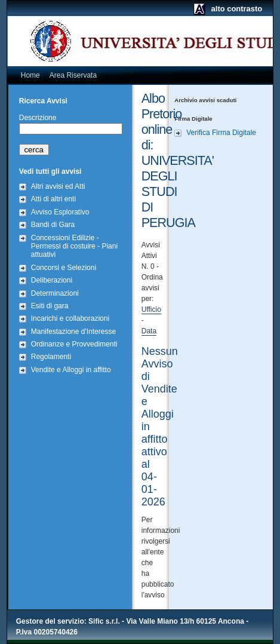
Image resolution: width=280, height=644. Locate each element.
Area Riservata (73, 75)
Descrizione (38, 118)
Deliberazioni (52, 280)
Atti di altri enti (53, 199)
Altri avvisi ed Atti (58, 186)
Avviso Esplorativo (60, 212)
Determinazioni (55, 293)
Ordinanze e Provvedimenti (74, 344)
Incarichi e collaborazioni (70, 318)
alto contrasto (237, 9)
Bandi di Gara (53, 225)
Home (30, 75)
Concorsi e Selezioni (64, 268)
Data (149, 331)
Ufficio (151, 309)
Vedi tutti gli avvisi (50, 171)
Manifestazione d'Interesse (73, 332)
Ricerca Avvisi (43, 101)
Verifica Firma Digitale (221, 133)
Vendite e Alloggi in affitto (71, 370)
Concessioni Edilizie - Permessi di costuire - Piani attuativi (74, 246)
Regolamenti (51, 357)
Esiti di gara (50, 306)
